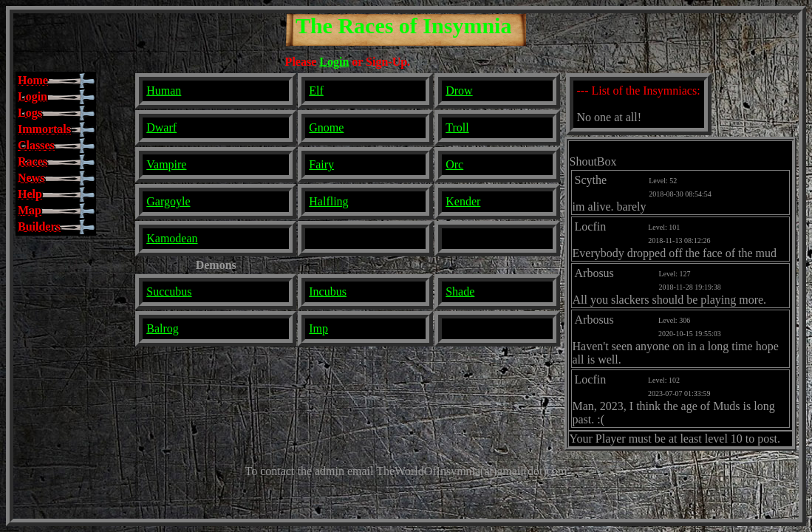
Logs (30, 113)
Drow (459, 91)
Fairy (321, 164)
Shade (460, 291)
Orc (454, 164)
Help (30, 194)
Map (30, 210)
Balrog (163, 328)
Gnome (326, 127)
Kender (463, 201)
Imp (318, 328)
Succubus (169, 291)
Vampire (166, 164)
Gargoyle (168, 201)
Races (33, 161)
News (31, 178)
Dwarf (161, 127)
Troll (457, 127)
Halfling (328, 201)
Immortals (44, 129)
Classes (36, 145)
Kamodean (172, 238)
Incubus (328, 291)
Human (164, 91)
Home (33, 80)
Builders (39, 226)
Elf (316, 91)
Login (334, 62)
